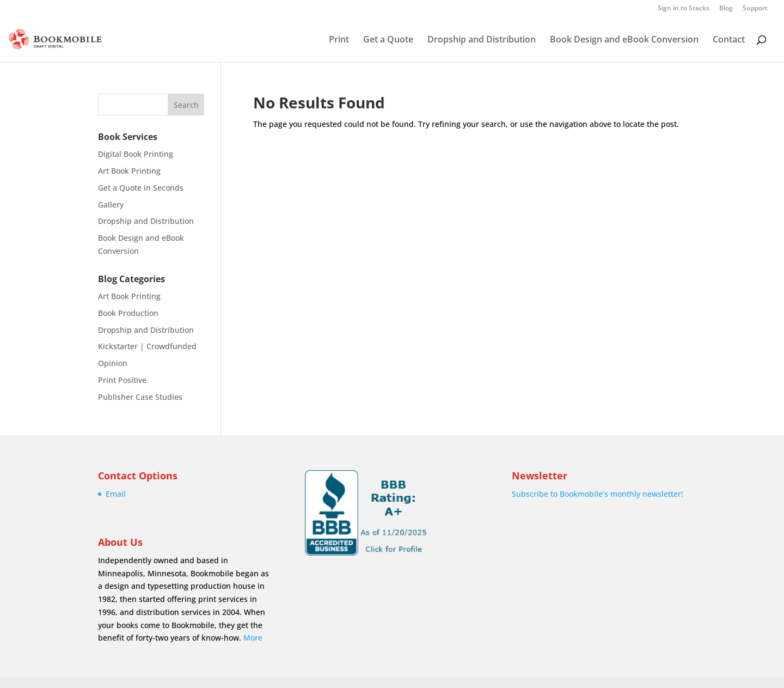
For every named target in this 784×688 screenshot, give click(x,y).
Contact (729, 40)
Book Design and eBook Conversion (624, 40)
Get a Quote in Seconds (141, 188)
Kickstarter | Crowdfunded (147, 346)
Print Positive (122, 380)
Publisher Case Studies (140, 397)
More (253, 638)
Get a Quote (388, 40)
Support (755, 9)
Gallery (111, 205)
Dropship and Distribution (482, 40)
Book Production (128, 313)
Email (116, 494)
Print (339, 40)
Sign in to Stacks (684, 9)
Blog (726, 9)
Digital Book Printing (136, 154)
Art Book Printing (129, 171)
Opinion (113, 363)
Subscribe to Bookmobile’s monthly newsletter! (598, 494)
